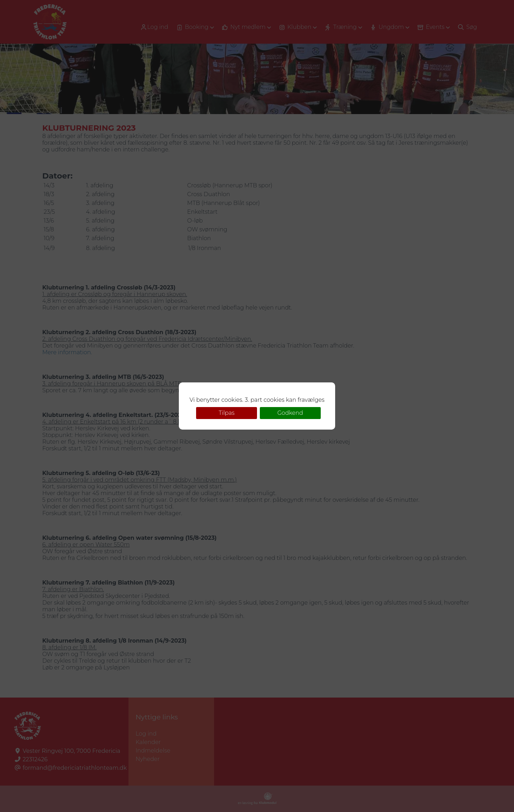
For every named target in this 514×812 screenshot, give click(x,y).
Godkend (290, 413)
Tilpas (227, 413)
